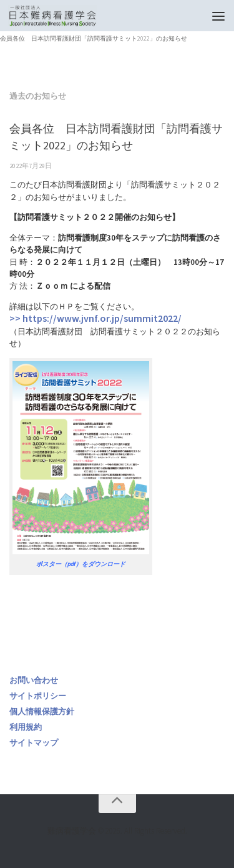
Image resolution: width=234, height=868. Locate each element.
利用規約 (26, 727)
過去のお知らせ (38, 96)
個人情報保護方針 (42, 711)
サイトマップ (34, 743)
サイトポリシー (38, 696)
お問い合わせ (34, 680)
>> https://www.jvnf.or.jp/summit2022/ (95, 318)
